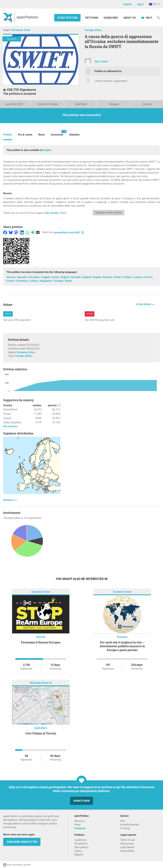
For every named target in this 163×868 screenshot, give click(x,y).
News (42, 135)
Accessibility (127, 851)
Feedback (80, 828)
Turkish (128, 277)
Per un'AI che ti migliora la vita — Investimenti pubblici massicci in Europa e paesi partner (122, 646)
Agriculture (41, 728)
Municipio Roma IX (41, 683)
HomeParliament (130, 825)
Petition (8, 135)
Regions (79, 855)
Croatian (59, 281)
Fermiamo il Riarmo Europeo (41, 642)
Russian (108, 277)
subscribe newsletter (22, 842)
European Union (21, 30)
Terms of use (127, 840)
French (148, 277)
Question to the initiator (108, 213)
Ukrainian (35, 277)
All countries (10, 426)
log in (140, 4)
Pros (8, 314)
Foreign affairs (93, 30)
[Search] (158, 17)
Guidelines (111, 18)
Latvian (138, 277)
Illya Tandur (101, 61)
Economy (122, 637)
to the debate (144, 304)
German (11, 277)
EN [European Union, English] (153, 4)
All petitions (81, 844)
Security (41, 637)
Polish (118, 277)
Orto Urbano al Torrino (41, 733)
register (128, 4)
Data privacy (127, 844)
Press (77, 825)
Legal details (127, 847)
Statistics (74, 135)
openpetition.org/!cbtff (69, 232)
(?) (59, 405)
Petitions (92, 18)
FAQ (122, 821)
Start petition (67, 18)
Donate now (82, 801)
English (47, 150)
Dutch (69, 281)
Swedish (76, 277)
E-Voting (125, 828)
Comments (57, 133)
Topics (78, 851)
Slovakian (22, 281)
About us (130, 18)
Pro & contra (25, 135)
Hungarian (46, 281)
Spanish (22, 277)
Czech (56, 277)
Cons (90, 314)
